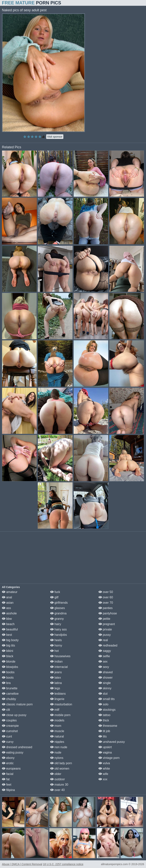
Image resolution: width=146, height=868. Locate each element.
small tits (107, 699)
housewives (60, 656)
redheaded (108, 645)
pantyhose (108, 613)
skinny (105, 688)
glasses (58, 608)
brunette (10, 688)
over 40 (57, 790)
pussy (105, 635)
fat (6, 779)
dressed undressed (17, 747)
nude (56, 752)
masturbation (61, 704)
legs (55, 688)
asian (8, 603)
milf (55, 710)
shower (106, 678)
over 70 (106, 603)
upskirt (105, 747)
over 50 (106, 592)
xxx (103, 779)
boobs (8, 672)
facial (8, 774)
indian (56, 662)
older (56, 774)
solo (103, 704)
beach (8, 624)
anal (7, 597)
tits (103, 736)
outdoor (58, 779)
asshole (9, 613)
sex (103, 662)
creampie (10, 726)
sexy (104, 667)
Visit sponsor (55, 137)
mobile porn (60, 715)
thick (104, 720)
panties (106, 608)
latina (56, 683)
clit (6, 710)
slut (103, 694)
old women (60, 769)
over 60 (106, 597)
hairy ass (58, 629)
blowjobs (10, 667)
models (57, 720)
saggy (105, 651)
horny (56, 645)
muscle (57, 731)
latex (56, 678)
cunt (7, 736)
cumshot (10, 731)
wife (103, 774)
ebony (8, 758)
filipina (8, 790)
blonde (9, 662)
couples (9, 720)
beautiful (10, 629)
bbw (7, 619)
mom (56, 726)
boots (8, 678)
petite (104, 619)
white (104, 769)
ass (6, 608)
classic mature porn (17, 704)
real (103, 640)
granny (57, 619)
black (8, 656)
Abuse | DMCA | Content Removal (22, 864)
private (105, 629)
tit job (104, 731)
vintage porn (109, 758)
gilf (54, 597)
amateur (10, 592)
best (7, 635)
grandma (58, 613)
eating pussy (13, 752)
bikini (8, 651)
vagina (105, 752)
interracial (59, 667)
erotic (8, 763)
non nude (59, 747)
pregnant (107, 624)
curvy (8, 742)
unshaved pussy (112, 742)
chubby (9, 699)
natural (57, 736)
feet (7, 785)
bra (6, 683)
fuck (55, 592)
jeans (56, 672)
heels (56, 640)
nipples (57, 742)
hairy (56, 624)
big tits (8, 645)
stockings (107, 710)
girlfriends (59, 603)
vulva (104, 763)
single (105, 683)
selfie (104, 656)
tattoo (104, 715)
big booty (10, 640)
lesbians (58, 694)
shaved (106, 672)
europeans (11, 769)
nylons (57, 758)
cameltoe (10, 694)
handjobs (58, 635)
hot (54, 651)
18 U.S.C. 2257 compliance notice (63, 864)
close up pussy (14, 715)
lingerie (57, 699)
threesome (108, 726)
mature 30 (59, 785)
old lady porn (61, 763)
